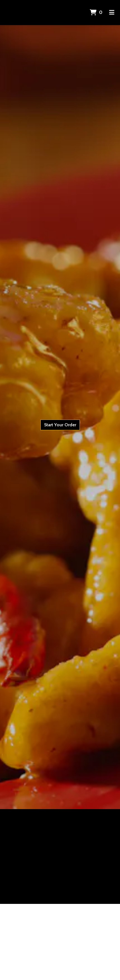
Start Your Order (60, 425)
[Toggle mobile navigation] (112, 13)
